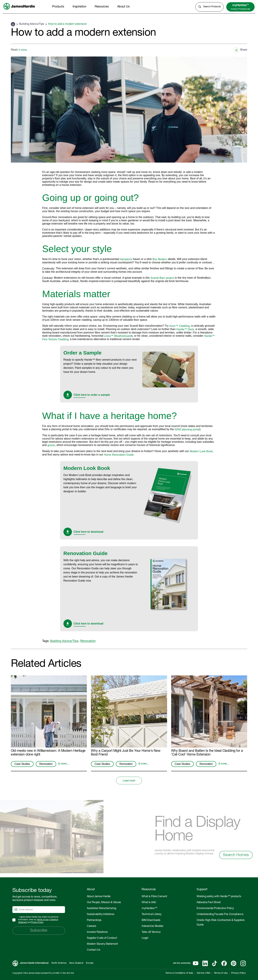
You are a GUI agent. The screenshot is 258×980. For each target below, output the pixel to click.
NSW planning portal (187, 429)
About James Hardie (99, 897)
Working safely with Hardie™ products (219, 897)
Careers (92, 926)
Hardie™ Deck (185, 329)
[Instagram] (243, 963)
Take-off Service (151, 932)
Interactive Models (152, 926)
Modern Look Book (201, 451)
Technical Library (152, 914)
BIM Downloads (151, 920)
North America (59, 963)
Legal (145, 938)
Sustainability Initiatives (101, 914)
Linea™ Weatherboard (118, 336)
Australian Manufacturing (102, 909)
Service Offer (204, 973)
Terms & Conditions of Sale (179, 973)
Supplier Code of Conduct (102, 938)
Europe (90, 963)
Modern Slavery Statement (102, 944)
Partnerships (94, 920)
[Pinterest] (234, 963)
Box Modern (160, 259)
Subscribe (39, 930)
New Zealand (76, 963)
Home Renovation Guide (119, 455)
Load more (129, 781)
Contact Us (94, 950)
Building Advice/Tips (32, 24)
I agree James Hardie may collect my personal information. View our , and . (38, 920)
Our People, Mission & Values (104, 903)
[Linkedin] (205, 963)
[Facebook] (224, 963)
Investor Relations (97, 932)
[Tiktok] (215, 963)
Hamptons (126, 259)
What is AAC (149, 903)
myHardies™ (149, 909)
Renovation (88, 641)
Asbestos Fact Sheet (209, 903)
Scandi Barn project (162, 278)
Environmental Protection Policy (215, 909)
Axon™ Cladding (179, 326)
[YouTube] (196, 963)
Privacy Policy (37, 922)
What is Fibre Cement (154, 897)
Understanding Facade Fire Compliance (220, 914)
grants (51, 445)
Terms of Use (43, 920)
